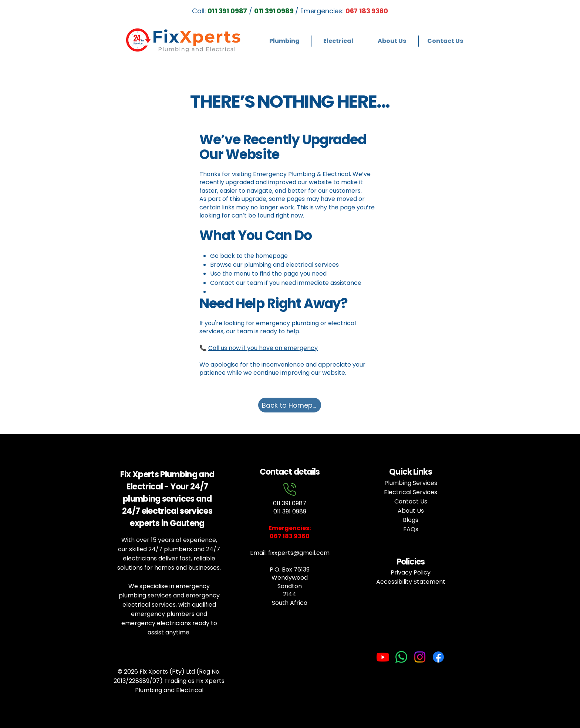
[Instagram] (420, 657)
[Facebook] (438, 657)
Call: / (225, 11)
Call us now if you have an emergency (263, 348)
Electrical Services (411, 492)
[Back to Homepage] (290, 405)
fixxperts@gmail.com (299, 553)
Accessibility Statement (411, 582)
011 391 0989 (290, 511)
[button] (284, 41)
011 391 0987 (290, 503)
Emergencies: (290, 528)
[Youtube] (383, 657)
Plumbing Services (411, 483)
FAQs (411, 529)
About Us (411, 511)
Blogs (411, 520)
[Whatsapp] (401, 657)
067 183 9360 (367, 11)
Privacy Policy (411, 572)
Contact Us (411, 501)
